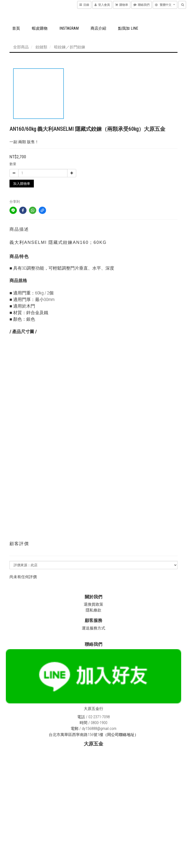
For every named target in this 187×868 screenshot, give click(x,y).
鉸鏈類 (41, 47)
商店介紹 (98, 28)
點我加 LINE (128, 28)
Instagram (69, 28)
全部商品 (21, 47)
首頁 (16, 28)
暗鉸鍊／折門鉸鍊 (70, 47)
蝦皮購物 (40, 28)
